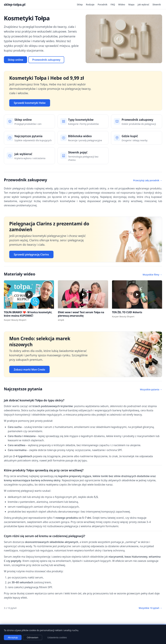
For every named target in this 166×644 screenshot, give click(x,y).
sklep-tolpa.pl (15, 4)
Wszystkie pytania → (151, 389)
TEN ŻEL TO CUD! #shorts (127, 312)
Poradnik (103, 4)
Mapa (131, 4)
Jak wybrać (143, 4)
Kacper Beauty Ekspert (15, 320)
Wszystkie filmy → (152, 275)
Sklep (80, 4)
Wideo (122, 4)
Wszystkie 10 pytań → (150, 608)
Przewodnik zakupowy (46, 60)
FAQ (113, 4)
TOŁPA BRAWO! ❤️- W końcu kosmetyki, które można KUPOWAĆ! (28, 314)
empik (61, 320)
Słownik (157, 4)
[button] (29, 295)
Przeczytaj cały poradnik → (148, 180)
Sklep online (15, 60)
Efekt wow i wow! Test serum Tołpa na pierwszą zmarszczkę (81, 314)
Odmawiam (33, 637)
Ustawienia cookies (57, 637)
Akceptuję (13, 637)
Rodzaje (90, 4)
